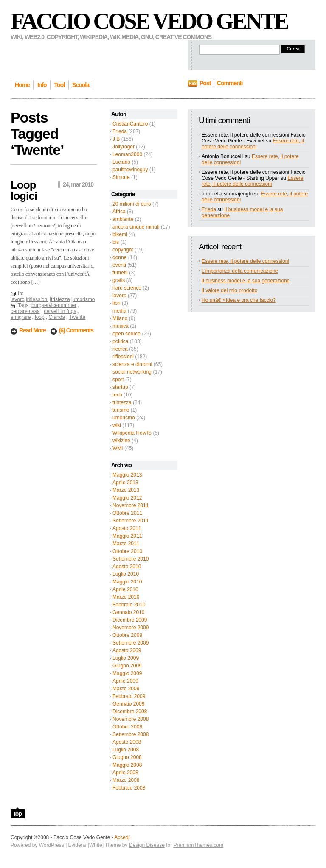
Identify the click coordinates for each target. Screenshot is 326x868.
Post (205, 83)
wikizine (121, 441)
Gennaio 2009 (128, 704)
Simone (121, 177)
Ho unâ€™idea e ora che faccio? (239, 300)
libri (117, 303)
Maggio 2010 (127, 582)
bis (116, 242)
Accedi (122, 837)
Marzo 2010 (126, 597)
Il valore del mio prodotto (229, 290)
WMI (118, 448)
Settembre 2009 (131, 643)
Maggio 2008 (127, 765)
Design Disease (147, 845)
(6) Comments (76, 330)
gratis (119, 280)
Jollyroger (124, 147)
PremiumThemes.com (198, 845)
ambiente (123, 219)
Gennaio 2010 (128, 612)
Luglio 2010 (126, 574)
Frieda (120, 131)
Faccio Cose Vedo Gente (149, 21)
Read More (33, 330)
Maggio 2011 (127, 536)
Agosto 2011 (127, 528)
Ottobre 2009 (127, 635)
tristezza (122, 402)
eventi (119, 265)
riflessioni (123, 357)
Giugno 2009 (127, 666)
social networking (132, 372)
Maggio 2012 (127, 498)
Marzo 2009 (126, 689)
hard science (127, 288)
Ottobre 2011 (127, 513)
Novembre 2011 (131, 505)
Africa (119, 212)
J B (116, 139)
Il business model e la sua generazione (246, 281)
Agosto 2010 (127, 567)
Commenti (230, 83)
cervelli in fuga (60, 311)
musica (121, 326)
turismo (121, 410)
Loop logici (24, 190)
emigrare (21, 317)
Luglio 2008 (126, 750)
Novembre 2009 (131, 628)
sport (118, 380)
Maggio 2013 (127, 475)
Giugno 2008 (127, 757)
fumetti (120, 273)
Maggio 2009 (127, 673)
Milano (120, 318)
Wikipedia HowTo (132, 433)
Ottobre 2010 (127, 551)
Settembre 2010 (131, 559)
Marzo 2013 (126, 490)
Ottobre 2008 (127, 727)
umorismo (124, 418)
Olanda (57, 317)
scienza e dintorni (132, 364)
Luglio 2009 (126, 658)
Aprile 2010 (125, 589)
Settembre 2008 (131, 734)
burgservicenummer (54, 305)
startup (120, 387)
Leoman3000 (127, 154)
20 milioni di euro (132, 204)
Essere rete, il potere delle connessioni (253, 144)
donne (119, 257)
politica (120, 341)
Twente (77, 317)
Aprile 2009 (125, 681)
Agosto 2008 (127, 742)
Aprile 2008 (125, 773)
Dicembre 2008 (130, 712)
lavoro (119, 296)
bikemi (120, 234)
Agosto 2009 (127, 650)
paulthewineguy (130, 170)
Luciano (121, 162)
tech (117, 395)
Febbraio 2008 (129, 788)
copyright (123, 250)
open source (126, 334)
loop (40, 317)
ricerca (120, 349)
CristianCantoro (130, 124)
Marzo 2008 (126, 780)
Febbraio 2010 (129, 605)
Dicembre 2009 (130, 620)
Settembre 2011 (131, 521)
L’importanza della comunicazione (240, 271)
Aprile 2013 (125, 483)
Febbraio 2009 (129, 696)
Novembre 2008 (131, 719)
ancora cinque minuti (136, 227)
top (18, 814)
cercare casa (25, 311)
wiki (117, 425)
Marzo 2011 (126, 544)
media (119, 311)
